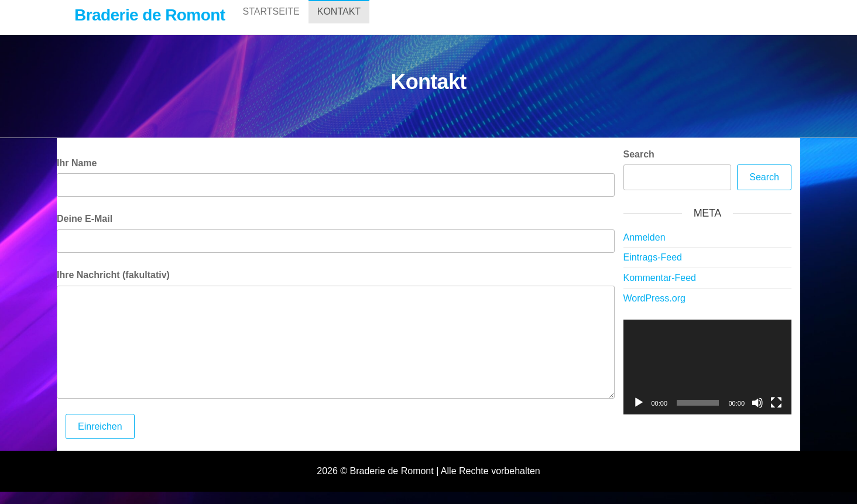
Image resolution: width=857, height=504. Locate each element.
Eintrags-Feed (653, 270)
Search (639, 167)
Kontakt (339, 23)
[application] (708, 379)
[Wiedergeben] (639, 415)
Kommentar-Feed (660, 290)
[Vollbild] (776, 415)
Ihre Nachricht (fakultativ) (113, 287)
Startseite (271, 23)
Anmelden (645, 250)
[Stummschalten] (757, 415)
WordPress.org (654, 311)
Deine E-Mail (85, 231)
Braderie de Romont (150, 15)
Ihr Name (77, 175)
